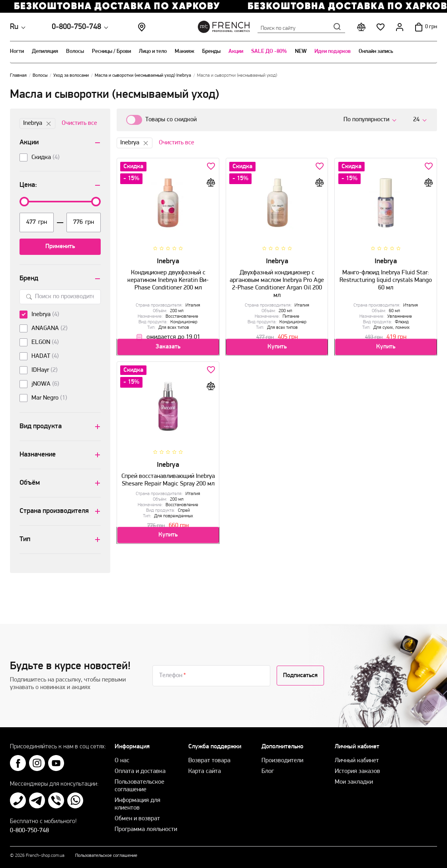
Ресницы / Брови (111, 51)
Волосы (75, 51)
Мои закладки (354, 782)
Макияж (184, 51)
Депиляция (45, 51)
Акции (236, 51)
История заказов (357, 771)
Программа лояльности (146, 829)
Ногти (17, 51)
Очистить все (79, 123)
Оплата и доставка (140, 771)
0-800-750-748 (76, 27)
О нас (122, 761)
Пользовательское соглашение (106, 856)
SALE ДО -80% (269, 51)
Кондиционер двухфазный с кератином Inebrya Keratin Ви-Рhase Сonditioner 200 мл (168, 277)
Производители (282, 761)
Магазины (142, 27)
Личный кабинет (357, 761)
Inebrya (37, 123)
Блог (268, 771)
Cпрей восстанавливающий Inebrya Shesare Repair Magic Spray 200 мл (168, 477)
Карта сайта (205, 771)
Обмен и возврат (137, 819)
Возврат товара (209, 761)
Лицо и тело (153, 51)
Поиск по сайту (301, 27)
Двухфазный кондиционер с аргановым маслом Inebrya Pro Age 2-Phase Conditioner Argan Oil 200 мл (277, 281)
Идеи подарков (333, 51)
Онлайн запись (376, 51)
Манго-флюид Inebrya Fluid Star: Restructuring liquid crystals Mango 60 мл (386, 277)
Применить (60, 247)
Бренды (211, 51)
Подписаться (300, 676)
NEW (301, 51)
